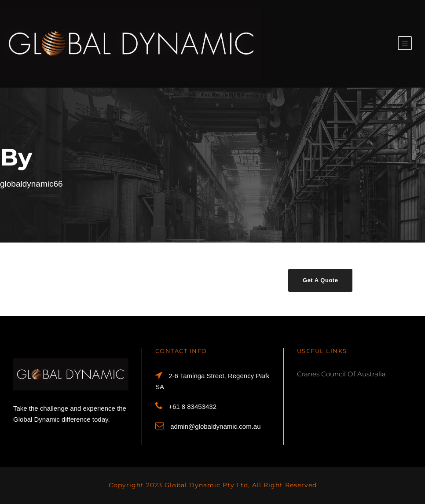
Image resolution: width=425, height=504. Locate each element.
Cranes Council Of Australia (341, 374)
